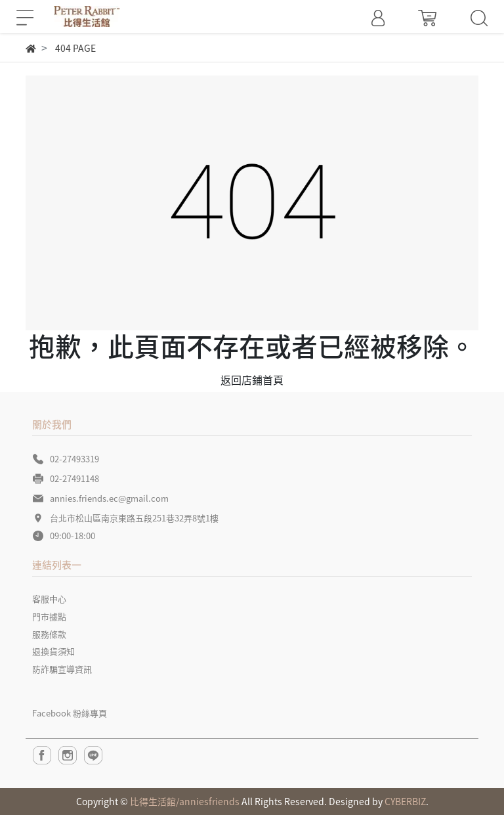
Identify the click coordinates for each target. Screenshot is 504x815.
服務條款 (49, 634)
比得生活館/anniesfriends (185, 801)
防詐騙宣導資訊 (62, 669)
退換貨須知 (53, 651)
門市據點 (49, 616)
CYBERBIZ (405, 801)
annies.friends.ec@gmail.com (109, 498)
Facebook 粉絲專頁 (70, 713)
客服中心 (49, 599)
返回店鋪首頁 (252, 380)
